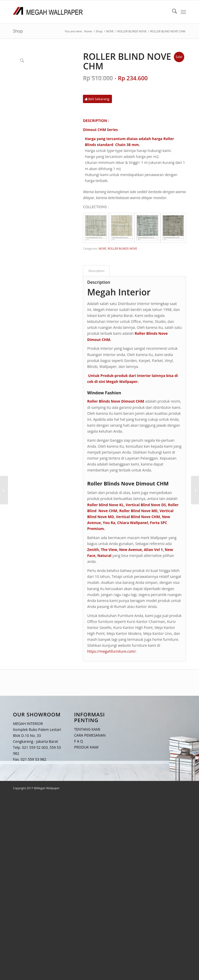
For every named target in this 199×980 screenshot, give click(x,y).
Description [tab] (96, 271)
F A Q (79, 741)
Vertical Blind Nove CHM (138, 517)
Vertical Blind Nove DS (146, 505)
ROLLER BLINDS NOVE (122, 248)
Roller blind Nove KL (105, 505)
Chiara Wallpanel (133, 523)
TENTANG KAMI (87, 729)
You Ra (109, 523)
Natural (104, 556)
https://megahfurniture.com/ (111, 651)
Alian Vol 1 (153, 550)
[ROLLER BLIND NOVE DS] (4, 490)
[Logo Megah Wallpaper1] (48, 12)
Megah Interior (119, 292)
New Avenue (131, 550)
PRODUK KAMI (86, 747)
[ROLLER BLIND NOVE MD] (195, 490)
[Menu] (183, 12)
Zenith (93, 550)
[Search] (172, 12)
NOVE (103, 248)
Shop (18, 31)
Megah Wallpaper (122, 382)
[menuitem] (172, 12)
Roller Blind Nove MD (138, 511)
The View (109, 550)
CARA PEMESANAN (90, 735)
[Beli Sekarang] (97, 99)
